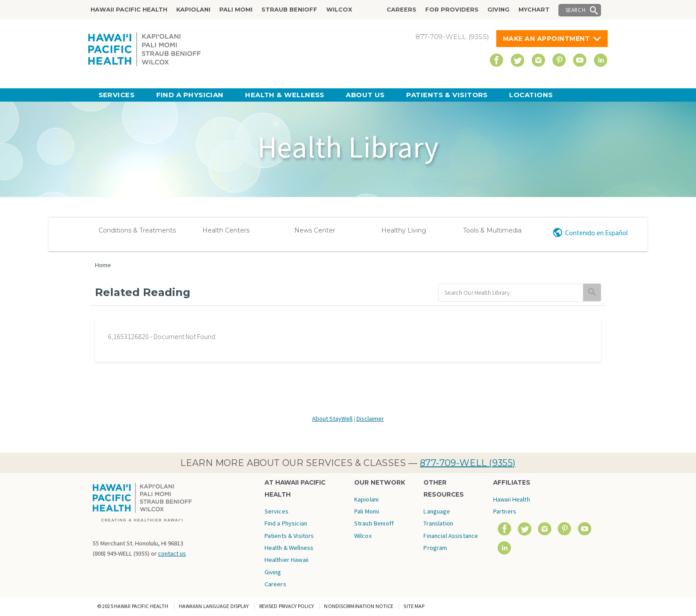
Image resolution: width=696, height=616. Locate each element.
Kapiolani (193, 10)
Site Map (414, 606)
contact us (172, 553)
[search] (511, 293)
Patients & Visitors (447, 95)
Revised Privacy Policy (287, 606)
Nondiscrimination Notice (359, 606)
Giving (498, 10)
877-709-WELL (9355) (468, 463)
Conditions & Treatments (137, 230)
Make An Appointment (547, 39)
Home (103, 265)
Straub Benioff (289, 10)
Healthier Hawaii (287, 560)
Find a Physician (190, 95)
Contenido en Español (596, 233)
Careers (401, 10)
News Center (315, 230)
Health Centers (226, 230)
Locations (531, 95)
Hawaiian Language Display (214, 606)
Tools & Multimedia (492, 230)
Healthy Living (404, 230)
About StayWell (332, 419)
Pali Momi (236, 10)
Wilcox (339, 10)
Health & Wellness (285, 95)
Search (576, 10)
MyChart (534, 10)
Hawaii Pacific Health (129, 10)
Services (117, 95)
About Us (365, 95)
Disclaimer (370, 419)
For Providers (452, 10)
